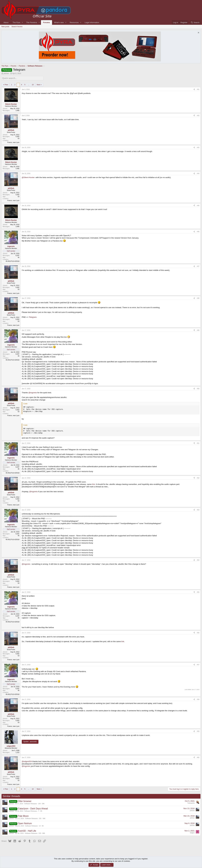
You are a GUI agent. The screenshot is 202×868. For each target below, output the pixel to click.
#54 (198, 560)
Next (39, 84)
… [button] (29, 84)
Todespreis (191, 802)
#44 (198, 173)
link (93, 484)
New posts (5, 27)
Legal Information (92, 22)
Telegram (33, 317)
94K (44, 818)
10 (33, 84)
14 (40, 825)
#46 (198, 231)
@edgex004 (27, 761)
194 (39, 803)
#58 (198, 699)
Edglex (192, 832)
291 (40, 818)
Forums (47, 22)
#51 (198, 443)
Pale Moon (23, 815)
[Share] (194, 89)
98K (44, 833)
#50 (198, 388)
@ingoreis (33, 392)
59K (43, 803)
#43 (198, 147)
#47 (198, 266)
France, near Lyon (13, 142)
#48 (198, 298)
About (6, 22)
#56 (198, 632)
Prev (6, 84)
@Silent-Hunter (28, 177)
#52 (198, 477)
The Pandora (32, 22)
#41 (198, 89)
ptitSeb (6, 73)
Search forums (17, 27)
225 (40, 833)
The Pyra (16, 22)
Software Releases (31, 803)
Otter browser (25, 801)
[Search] (195, 22)
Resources (74, 22)
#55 (198, 592)
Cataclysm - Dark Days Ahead (33, 808)
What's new (59, 22)
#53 (198, 509)
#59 (198, 731)
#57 (198, 664)
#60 (198, 757)
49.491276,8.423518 (12, 261)
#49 (198, 330)
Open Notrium (25, 823)
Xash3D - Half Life (27, 830)
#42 (198, 115)
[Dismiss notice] (198, 33)
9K (41, 810)
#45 (198, 205)
